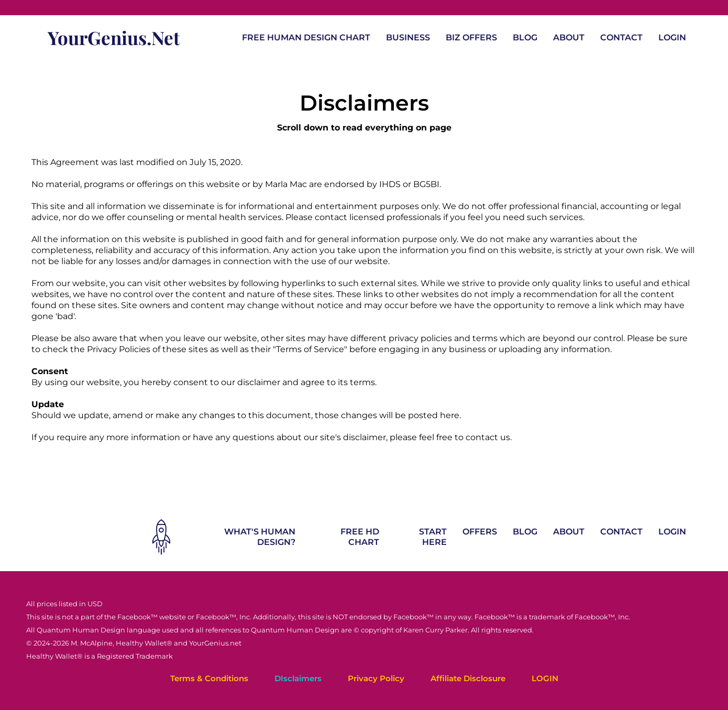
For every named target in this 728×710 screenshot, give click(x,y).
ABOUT (569, 37)
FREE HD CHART (360, 537)
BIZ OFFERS (471, 37)
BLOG (525, 37)
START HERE (433, 537)
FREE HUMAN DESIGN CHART (306, 37)
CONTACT (621, 37)
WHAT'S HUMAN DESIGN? (260, 537)
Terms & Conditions (209, 678)
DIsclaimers (298, 678)
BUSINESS (408, 37)
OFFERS (480, 532)
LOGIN (672, 37)
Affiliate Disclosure (468, 678)
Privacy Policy (376, 678)
